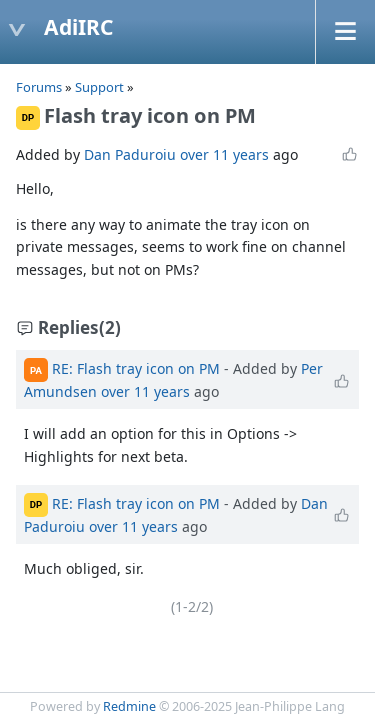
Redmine (129, 706)
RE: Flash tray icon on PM (136, 368)
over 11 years (224, 154)
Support (99, 87)
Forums (39, 87)
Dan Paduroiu (130, 154)
